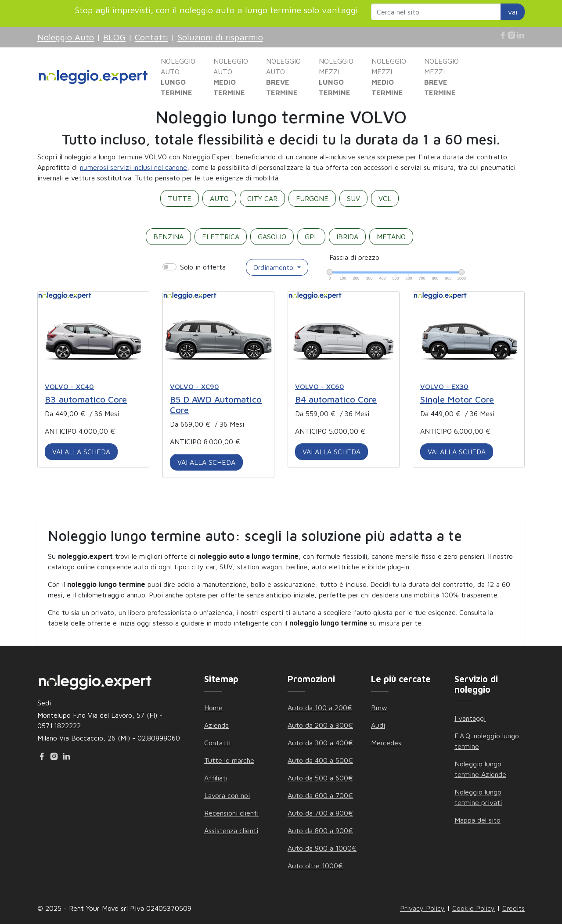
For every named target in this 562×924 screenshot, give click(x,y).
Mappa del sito (477, 820)
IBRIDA (347, 237)
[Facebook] (503, 35)
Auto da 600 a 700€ (320, 795)
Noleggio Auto (66, 37)
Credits (513, 908)
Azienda (216, 725)
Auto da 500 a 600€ (320, 778)
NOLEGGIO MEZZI (336, 77)
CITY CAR (262, 198)
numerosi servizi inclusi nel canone (133, 167)
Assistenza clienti (231, 831)
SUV (353, 198)
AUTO (219, 198)
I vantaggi (470, 718)
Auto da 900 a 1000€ (322, 848)
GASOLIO (272, 237)
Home (213, 708)
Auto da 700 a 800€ (320, 813)
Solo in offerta (203, 267)
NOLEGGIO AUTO (178, 77)
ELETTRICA (221, 237)
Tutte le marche (229, 760)
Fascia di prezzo (354, 257)
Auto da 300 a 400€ (320, 743)
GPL (311, 237)
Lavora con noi (227, 795)
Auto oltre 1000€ (315, 866)
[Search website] (436, 12)
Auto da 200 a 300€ (320, 725)
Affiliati (216, 778)
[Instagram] (512, 35)
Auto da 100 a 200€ (320, 708)
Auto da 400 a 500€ (320, 760)
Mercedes (386, 743)
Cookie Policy (474, 908)
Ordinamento (274, 267)
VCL (385, 198)
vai (513, 12)
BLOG (114, 37)
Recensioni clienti (231, 813)
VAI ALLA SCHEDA (81, 452)
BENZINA (168, 237)
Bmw (379, 708)
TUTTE (180, 198)
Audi (378, 725)
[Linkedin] (520, 35)
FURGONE (312, 198)
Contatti (151, 37)
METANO (391, 237)
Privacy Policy (422, 908)
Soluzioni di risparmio (220, 37)
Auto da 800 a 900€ (320, 831)
